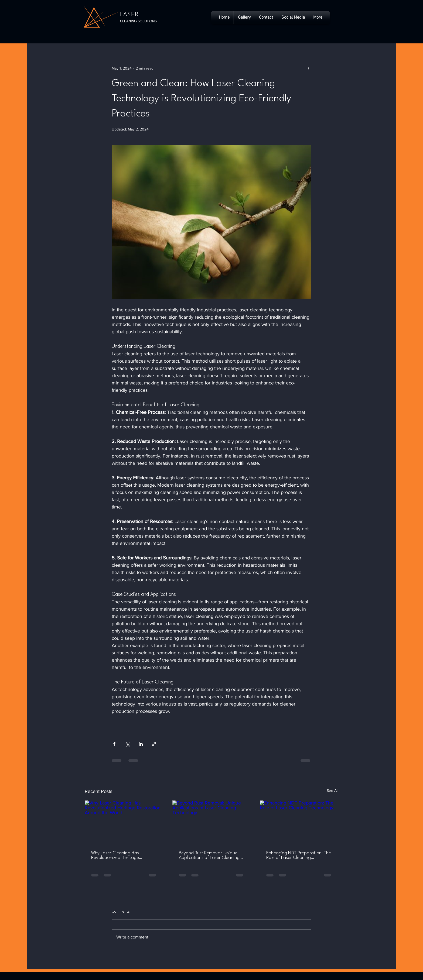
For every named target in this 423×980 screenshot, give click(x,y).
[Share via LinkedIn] (141, 744)
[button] (293, 18)
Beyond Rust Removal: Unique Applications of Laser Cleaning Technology (209, 855)
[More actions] (308, 68)
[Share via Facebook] (114, 744)
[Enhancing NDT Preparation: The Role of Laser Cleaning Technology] (299, 822)
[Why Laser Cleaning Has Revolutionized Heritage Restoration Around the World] (124, 822)
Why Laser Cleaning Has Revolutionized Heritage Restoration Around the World (121, 855)
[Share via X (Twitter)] (127, 744)
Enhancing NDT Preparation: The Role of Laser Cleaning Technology (299, 855)
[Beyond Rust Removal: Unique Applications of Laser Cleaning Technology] (212, 823)
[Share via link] (154, 744)
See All (332, 790)
